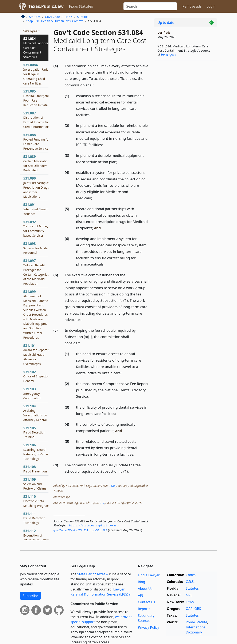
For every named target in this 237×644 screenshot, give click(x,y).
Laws (190, 602)
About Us (145, 589)
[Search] (150, 6)
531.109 (35, 484)
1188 (112, 486)
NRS (189, 595)
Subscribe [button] (30, 596)
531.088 (37, 142)
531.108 (35, 469)
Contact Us (146, 602)
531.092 (36, 229)
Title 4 (68, 17)
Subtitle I (83, 17)
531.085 (37, 98)
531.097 (36, 272)
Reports (144, 609)
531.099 (37, 314)
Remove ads (192, 6)
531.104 (35, 413)
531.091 (37, 209)
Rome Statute (197, 622)
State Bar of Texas (91, 574)
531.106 (36, 452)
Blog (141, 582)
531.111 (34, 518)
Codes (191, 575)
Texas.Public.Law (46, 6)
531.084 (37, 48)
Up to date (166, 23)
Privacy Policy (148, 627)
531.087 (36, 120)
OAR (189, 609)
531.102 (36, 376)
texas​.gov (168, 54)
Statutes (35, 17)
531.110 (36, 501)
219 (102, 503)
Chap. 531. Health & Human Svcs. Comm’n (55, 21)
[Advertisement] (186, 93)
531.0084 (36, 74)
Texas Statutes (81, 6)
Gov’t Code (52, 17)
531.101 (37, 355)
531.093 (37, 248)
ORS (198, 609)
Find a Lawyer (149, 575)
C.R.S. (190, 582)
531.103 (32, 393)
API (140, 595)
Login (211, 6)
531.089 (36, 163)
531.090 (36, 187)
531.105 (34, 432)
